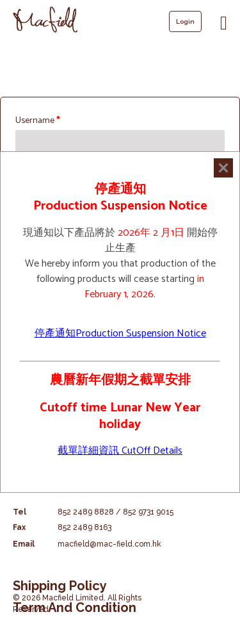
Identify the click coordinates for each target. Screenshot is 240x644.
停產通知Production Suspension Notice (120, 334)
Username (38, 121)
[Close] (223, 168)
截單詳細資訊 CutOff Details (120, 451)
